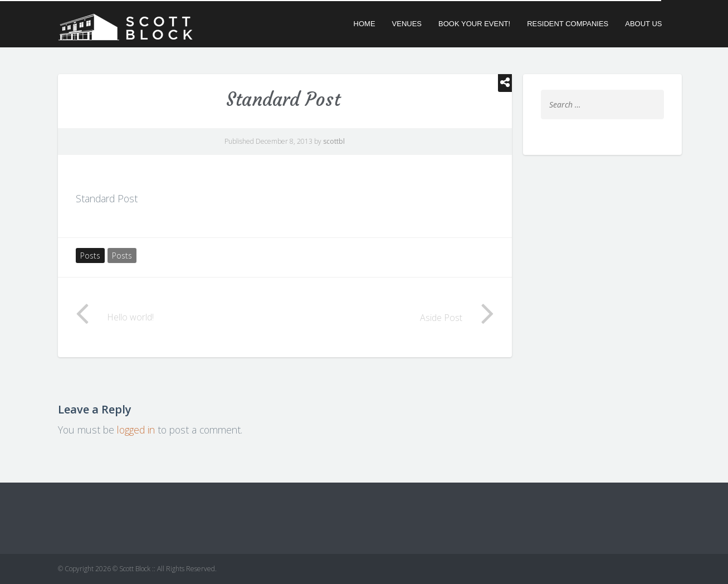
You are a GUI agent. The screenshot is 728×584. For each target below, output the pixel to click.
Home (365, 24)
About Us (643, 24)
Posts (90, 256)
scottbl (334, 141)
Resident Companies (568, 24)
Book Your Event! (474, 24)
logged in (136, 430)
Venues (407, 24)
